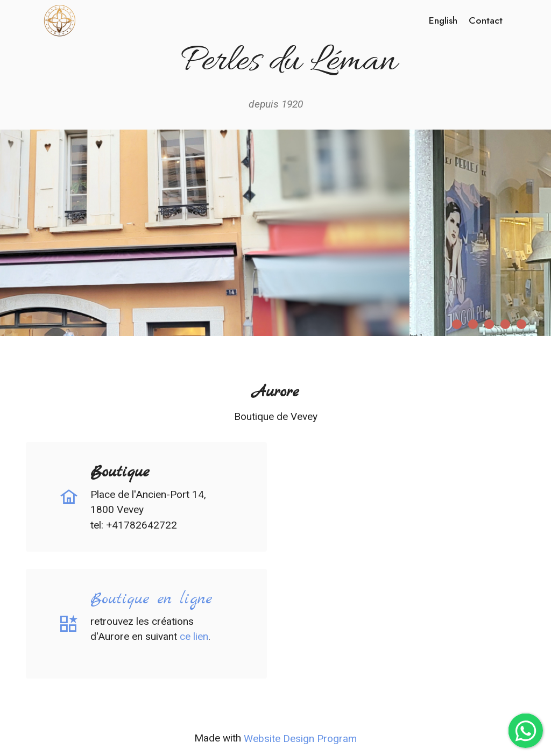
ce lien (194, 636)
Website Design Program (300, 739)
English (443, 20)
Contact (486, 20)
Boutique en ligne (151, 599)
